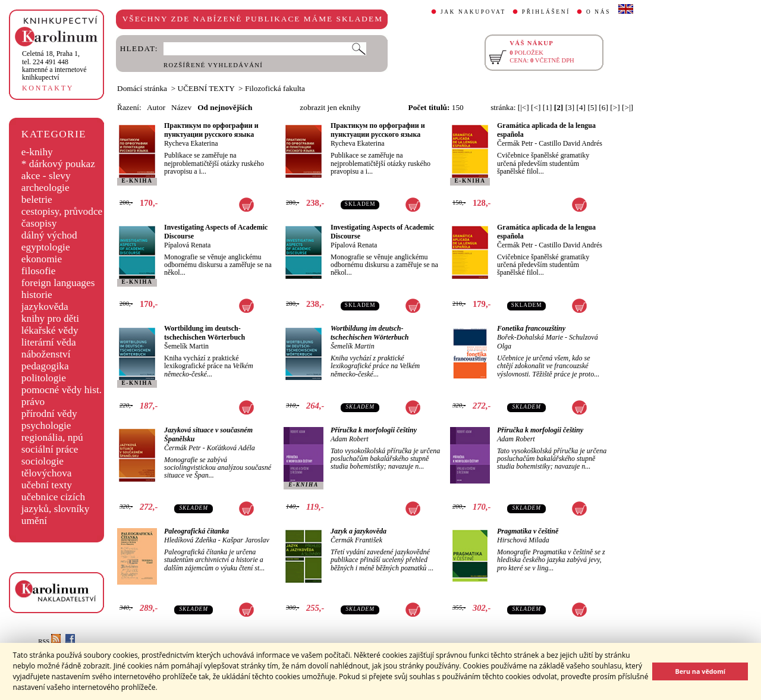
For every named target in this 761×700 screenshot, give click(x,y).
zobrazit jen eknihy (330, 107)
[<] (536, 107)
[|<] (523, 107)
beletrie (37, 200)
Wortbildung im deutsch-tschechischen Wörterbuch (205, 333)
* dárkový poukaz (58, 164)
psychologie (46, 426)
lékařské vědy (50, 330)
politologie (44, 378)
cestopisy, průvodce (62, 211)
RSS (49, 641)
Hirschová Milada (523, 540)
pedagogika (45, 366)
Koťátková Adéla (231, 448)
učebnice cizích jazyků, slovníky (56, 503)
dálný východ (49, 235)
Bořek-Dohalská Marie (530, 337)
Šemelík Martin (186, 346)
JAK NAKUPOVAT (473, 12)
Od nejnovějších (225, 107)
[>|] (628, 107)
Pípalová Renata (187, 245)
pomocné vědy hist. (62, 390)
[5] (592, 107)
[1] (548, 107)
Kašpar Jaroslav (246, 540)
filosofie (39, 271)
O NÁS (598, 12)
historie (37, 295)
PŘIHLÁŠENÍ (546, 12)
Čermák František (356, 540)
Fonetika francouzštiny (531, 328)
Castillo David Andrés (570, 143)
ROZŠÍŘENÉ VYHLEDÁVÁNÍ (213, 65)
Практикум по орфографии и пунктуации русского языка (211, 130)
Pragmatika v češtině (528, 531)
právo (33, 402)
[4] (581, 107)
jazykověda (45, 307)
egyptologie (46, 247)
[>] (615, 107)
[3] (570, 107)
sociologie (43, 461)
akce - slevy (46, 176)
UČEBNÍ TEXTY (206, 88)
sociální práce (50, 449)
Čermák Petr (515, 143)
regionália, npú (52, 437)
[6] (603, 107)
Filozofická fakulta (275, 88)
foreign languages (58, 283)
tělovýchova (47, 473)
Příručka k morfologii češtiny (374, 430)
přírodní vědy (49, 414)
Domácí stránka (142, 88)
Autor (156, 107)
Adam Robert (350, 439)
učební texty (47, 485)
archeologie (45, 188)
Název (181, 107)
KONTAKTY (48, 88)
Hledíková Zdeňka (190, 540)
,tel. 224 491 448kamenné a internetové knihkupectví (54, 65)
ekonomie (42, 259)
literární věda (49, 342)
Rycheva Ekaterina (191, 143)
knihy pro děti (50, 318)
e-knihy (37, 152)
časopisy (39, 223)
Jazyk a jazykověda (359, 531)
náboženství (46, 354)
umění (34, 521)
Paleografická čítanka (196, 531)
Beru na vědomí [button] (700, 671)
